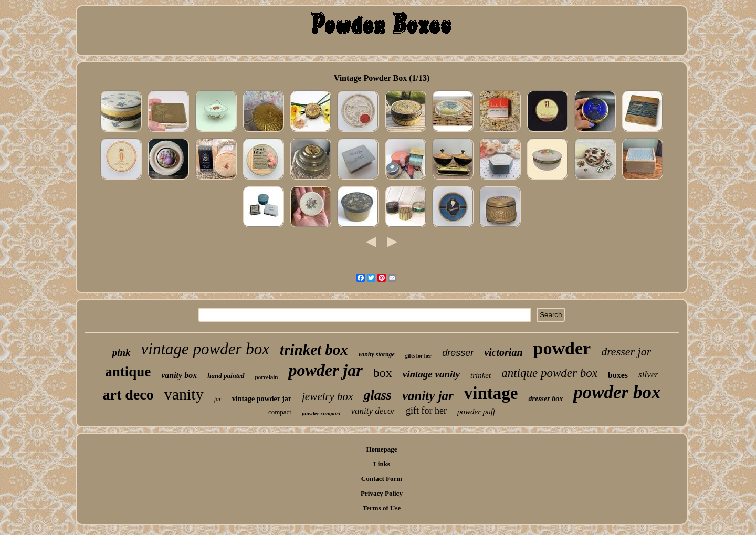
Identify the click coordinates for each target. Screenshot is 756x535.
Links (382, 464)
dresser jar (626, 352)
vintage (491, 393)
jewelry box (327, 396)
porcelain (267, 377)
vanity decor (374, 411)
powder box (617, 392)
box (383, 373)
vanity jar (428, 396)
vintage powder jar (262, 399)
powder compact (321, 413)
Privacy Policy (382, 493)
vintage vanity (431, 374)
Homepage (381, 449)
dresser (458, 353)
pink (122, 353)
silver (648, 375)
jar (218, 399)
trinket (481, 375)
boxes (618, 375)
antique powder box (549, 373)
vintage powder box (206, 349)
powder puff (476, 412)
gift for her (426, 411)
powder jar (325, 370)
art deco (128, 395)
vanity (184, 394)
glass (377, 395)
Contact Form (382, 479)
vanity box (179, 375)
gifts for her (418, 356)
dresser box (545, 399)
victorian (503, 352)
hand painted (226, 376)
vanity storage (377, 354)
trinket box (314, 350)
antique (128, 372)
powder (562, 348)
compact (280, 412)
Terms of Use (382, 508)
